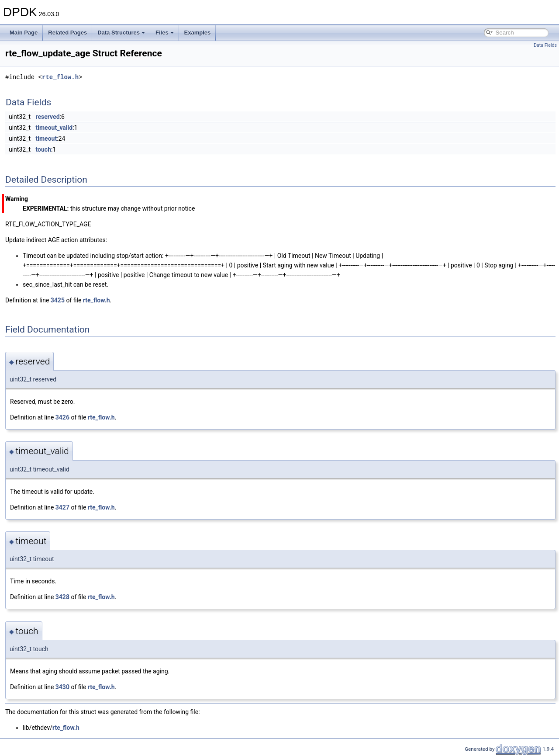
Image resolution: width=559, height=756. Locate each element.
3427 (62, 507)
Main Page (24, 33)
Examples (198, 33)
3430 (62, 687)
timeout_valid (54, 128)
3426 (62, 417)
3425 (58, 300)
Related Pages (67, 33)
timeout (47, 139)
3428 (62, 597)
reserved (48, 117)
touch (43, 149)
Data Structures (121, 33)
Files (165, 33)
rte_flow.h (60, 77)
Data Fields (545, 45)
